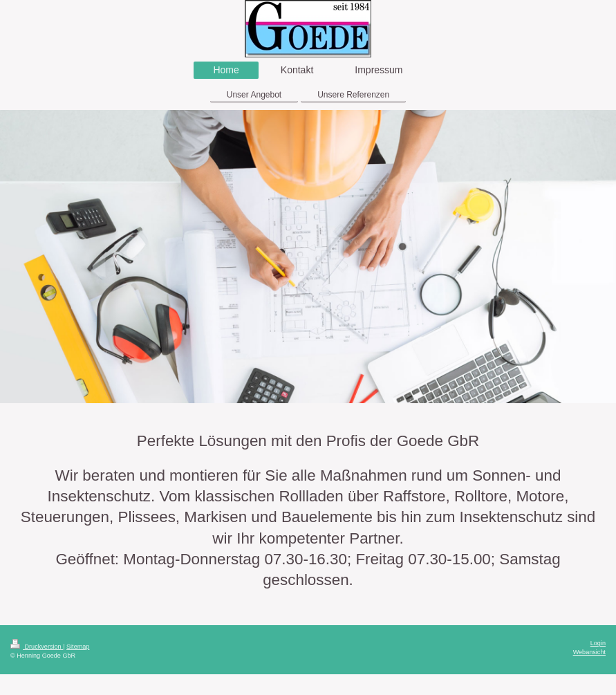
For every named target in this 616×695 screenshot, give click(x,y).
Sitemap (78, 647)
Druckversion (37, 647)
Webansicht (589, 652)
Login (598, 643)
